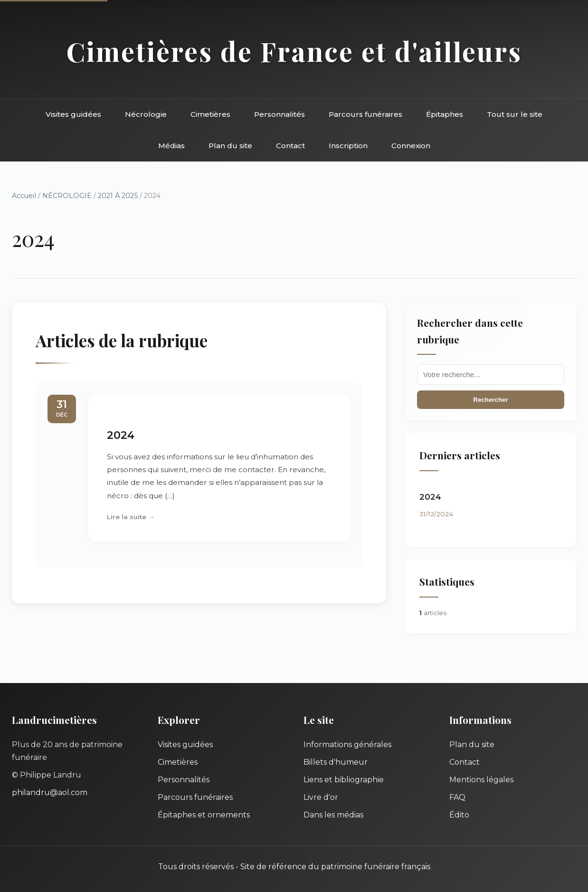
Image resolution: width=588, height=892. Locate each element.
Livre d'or (321, 797)
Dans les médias (333, 815)
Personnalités (280, 114)
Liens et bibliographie (344, 780)
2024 (121, 435)
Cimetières (210, 114)
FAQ (457, 797)
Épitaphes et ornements (204, 815)
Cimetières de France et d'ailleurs (294, 51)
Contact (290, 146)
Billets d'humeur (336, 762)
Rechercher (490, 400)
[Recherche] (491, 375)
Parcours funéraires (365, 114)
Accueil (24, 196)
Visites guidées (73, 114)
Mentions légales (481, 780)
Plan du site (230, 146)
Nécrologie (146, 114)
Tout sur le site (515, 114)
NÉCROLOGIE (67, 196)
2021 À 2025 (118, 196)
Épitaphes (445, 114)
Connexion (411, 146)
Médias (171, 146)
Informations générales (347, 745)
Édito (459, 815)
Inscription (348, 146)
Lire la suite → (131, 517)
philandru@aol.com (50, 792)
